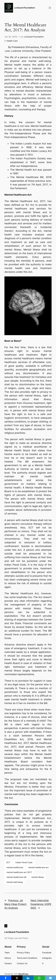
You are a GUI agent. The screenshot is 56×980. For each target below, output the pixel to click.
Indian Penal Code (24, 862)
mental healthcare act (38, 867)
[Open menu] (50, 8)
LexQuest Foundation (25, 8)
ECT (8, 862)
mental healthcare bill (16, 877)
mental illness (38, 877)
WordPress (23, 974)
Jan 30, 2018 (11, 37)
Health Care (12, 41)
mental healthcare (15, 867)
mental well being (15, 882)
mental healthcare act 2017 (19, 872)
